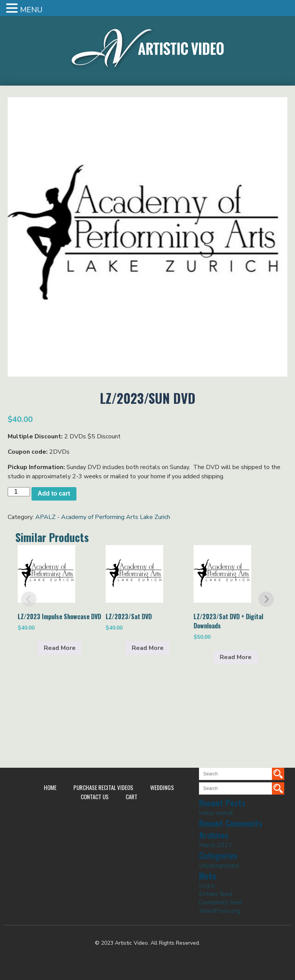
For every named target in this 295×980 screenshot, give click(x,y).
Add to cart (54, 493)
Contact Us (95, 797)
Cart (132, 797)
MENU (31, 10)
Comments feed (220, 902)
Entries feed (215, 894)
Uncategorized (219, 866)
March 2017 (215, 845)
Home (50, 787)
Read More (60, 648)
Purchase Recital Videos (103, 787)
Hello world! (216, 813)
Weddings (162, 787)
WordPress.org (220, 911)
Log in (207, 886)
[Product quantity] (19, 492)
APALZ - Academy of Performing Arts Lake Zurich (103, 517)
